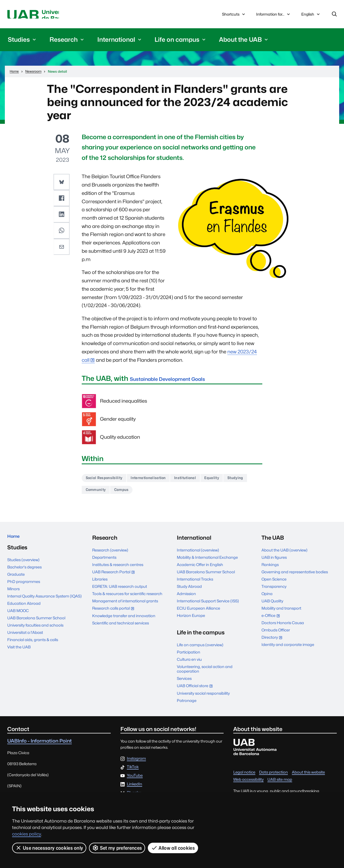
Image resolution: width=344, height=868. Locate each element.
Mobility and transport (281, 614)
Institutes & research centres (118, 570)
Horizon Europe (191, 621)
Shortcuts (234, 15)
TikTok (133, 772)
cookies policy (27, 834)
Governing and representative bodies (295, 577)
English (311, 17)
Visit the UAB (19, 655)
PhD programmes (24, 590)
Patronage (187, 706)
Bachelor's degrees (24, 575)
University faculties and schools (35, 633)
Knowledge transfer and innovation (124, 621)
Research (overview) (110, 555)
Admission (186, 599)
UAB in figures (274, 563)
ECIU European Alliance (198, 614)
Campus (158, 494)
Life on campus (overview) (200, 650)
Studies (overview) (23, 568)
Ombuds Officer (276, 635)
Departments (104, 563)
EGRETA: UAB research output (120, 592)
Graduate (16, 582)
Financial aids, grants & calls (33, 648)
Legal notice (244, 777)
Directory (273, 643)
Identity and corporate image (288, 650)
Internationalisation (160, 481)
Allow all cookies (173, 848)
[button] (62, 184)
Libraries (100, 584)
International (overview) (198, 555)
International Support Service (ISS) (208, 606)
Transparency (274, 592)
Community (127, 494)
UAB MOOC (18, 619)
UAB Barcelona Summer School (36, 626)
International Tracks (195, 584)
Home (15, 543)
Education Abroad (24, 611)
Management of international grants (125, 606)
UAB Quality (272, 606)
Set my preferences (117, 848)
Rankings (270, 570)
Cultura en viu (189, 665)
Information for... (274, 15)
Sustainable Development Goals (184, 380)
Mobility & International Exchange (207, 563)
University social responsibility (203, 698)
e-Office (272, 621)
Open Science (274, 584)
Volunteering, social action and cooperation (205, 674)
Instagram (136, 764)
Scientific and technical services (121, 628)
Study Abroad (189, 592)
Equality (235, 481)
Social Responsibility (108, 481)
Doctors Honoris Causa (283, 628)
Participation (189, 657)
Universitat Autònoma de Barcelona (58, 15)
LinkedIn (135, 789)
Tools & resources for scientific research (127, 599)
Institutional (204, 481)
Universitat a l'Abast (25, 640)
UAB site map (280, 785)
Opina (267, 599)
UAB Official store (196, 692)
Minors (13, 597)
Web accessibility (248, 785)
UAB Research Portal (115, 578)
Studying (96, 494)
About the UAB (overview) (284, 555)
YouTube (135, 781)
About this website (308, 777)
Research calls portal (114, 614)
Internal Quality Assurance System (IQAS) (44, 604)
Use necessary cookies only (49, 848)
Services (184, 684)
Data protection (273, 777)
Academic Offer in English (200, 570)
